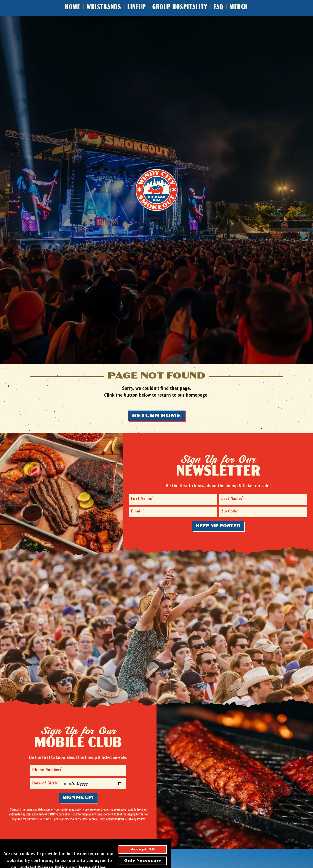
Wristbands (104, 8)
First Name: (142, 498)
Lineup (137, 8)
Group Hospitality (180, 8)
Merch (239, 8)
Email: (138, 511)
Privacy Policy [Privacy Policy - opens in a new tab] (136, 819)
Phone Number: (47, 770)
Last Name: (232, 498)
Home (73, 7)
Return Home (156, 416)
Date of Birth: (46, 783)
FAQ (219, 8)
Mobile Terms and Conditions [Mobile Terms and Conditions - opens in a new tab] (106, 819)
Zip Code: (230, 511)
